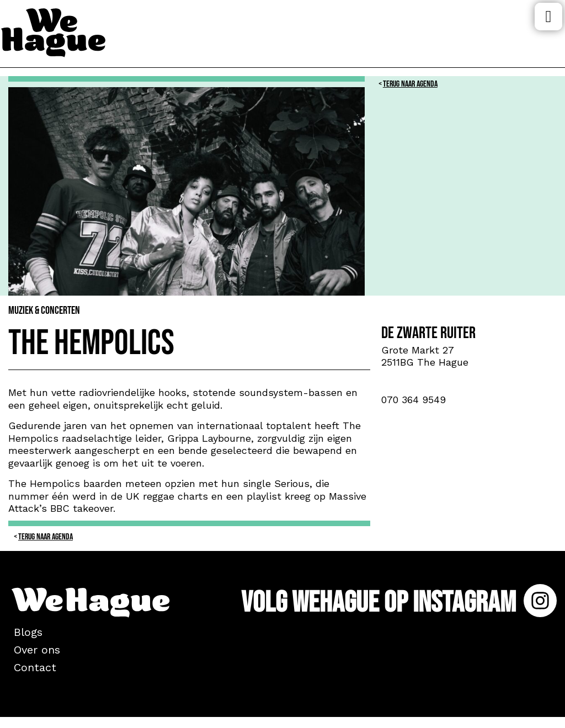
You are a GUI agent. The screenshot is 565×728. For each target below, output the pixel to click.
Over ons (37, 650)
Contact (35, 667)
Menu (548, 17)
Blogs (28, 632)
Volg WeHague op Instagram (399, 603)
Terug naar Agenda (410, 84)
